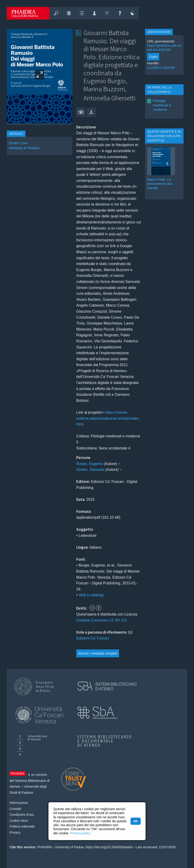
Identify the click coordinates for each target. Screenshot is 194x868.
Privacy (15, 832)
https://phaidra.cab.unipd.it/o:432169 (164, 47)
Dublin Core (18, 143)
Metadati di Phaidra (24, 148)
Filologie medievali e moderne (162, 105)
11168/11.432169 (161, 67)
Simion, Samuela (90, 470)
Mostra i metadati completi (98, 653)
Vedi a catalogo (91, 595)
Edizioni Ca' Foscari (93, 638)
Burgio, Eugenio (89, 464)
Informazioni (19, 803)
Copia (153, 57)
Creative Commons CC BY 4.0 (101, 620)
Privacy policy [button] (80, 833)
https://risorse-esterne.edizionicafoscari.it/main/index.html (108, 418)
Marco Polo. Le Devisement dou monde (160, 184)
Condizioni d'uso (22, 815)
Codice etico (19, 821)
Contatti (15, 809)
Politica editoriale (22, 826)
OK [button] (135, 821)
